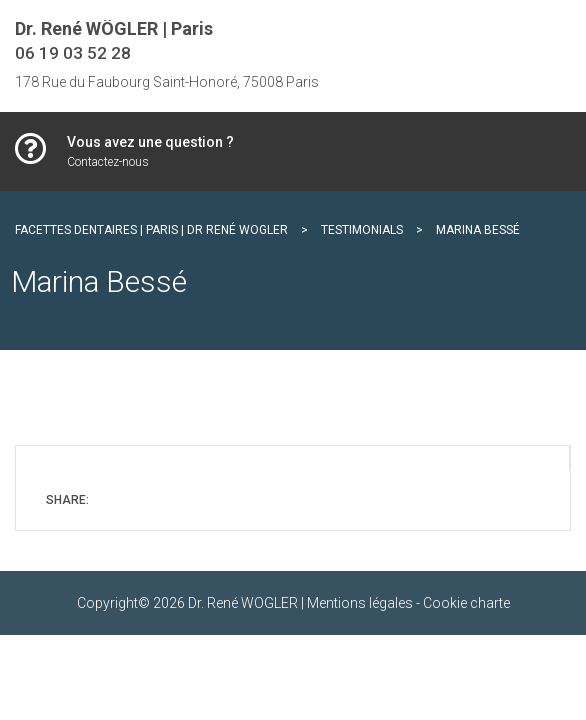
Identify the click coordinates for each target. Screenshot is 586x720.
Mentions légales (360, 603)
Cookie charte (466, 603)
